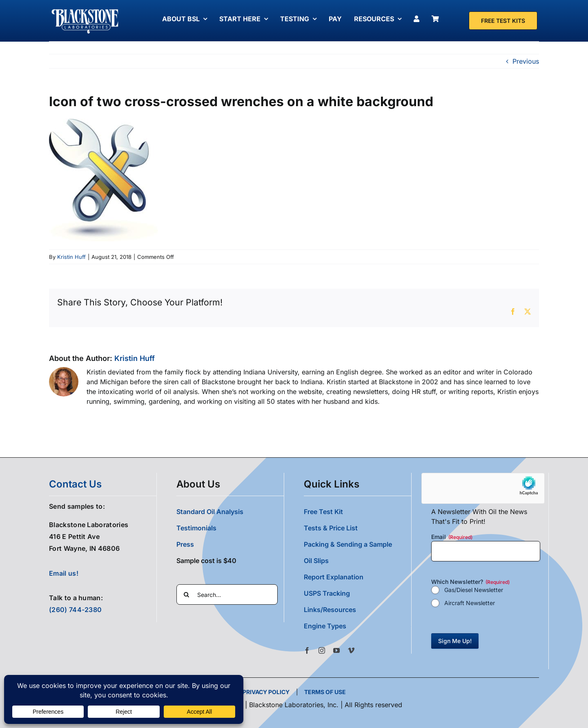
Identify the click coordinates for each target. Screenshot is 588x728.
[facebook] (307, 650)
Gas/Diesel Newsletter (474, 590)
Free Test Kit (323, 512)
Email (452, 537)
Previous (526, 61)
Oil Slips (316, 561)
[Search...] (227, 594)
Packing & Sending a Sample (348, 544)
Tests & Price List (331, 528)
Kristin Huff (71, 257)
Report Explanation (334, 577)
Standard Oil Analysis (210, 512)
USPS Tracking (327, 593)
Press (185, 544)
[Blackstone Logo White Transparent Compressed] (85, 9)
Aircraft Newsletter (470, 603)
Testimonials (196, 528)
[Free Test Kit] (503, 21)
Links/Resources (330, 610)
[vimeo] (351, 650)
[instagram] (322, 650)
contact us (75, 484)
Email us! (64, 573)
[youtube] (336, 650)
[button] (357, 626)
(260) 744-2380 (75, 610)
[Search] (187, 594)
